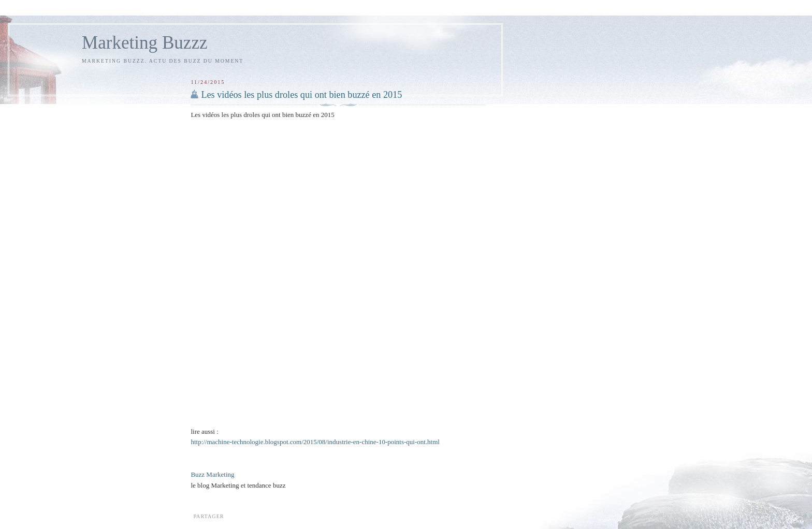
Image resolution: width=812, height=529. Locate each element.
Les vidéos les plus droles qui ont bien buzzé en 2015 (301, 95)
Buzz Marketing (212, 474)
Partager (208, 516)
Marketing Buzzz (145, 43)
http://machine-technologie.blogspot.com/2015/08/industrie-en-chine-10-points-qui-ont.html (315, 442)
